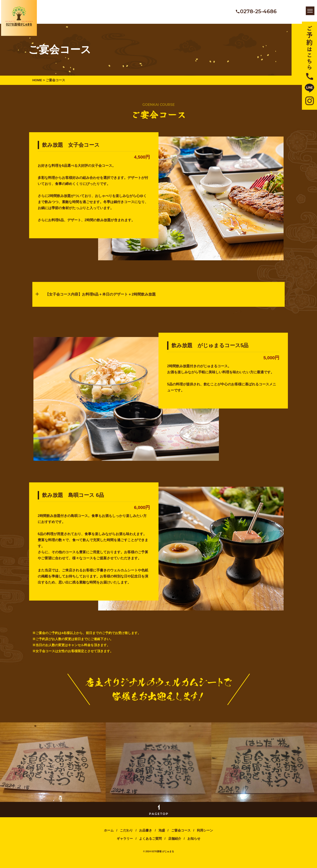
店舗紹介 (175, 842)
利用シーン (205, 834)
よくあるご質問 (150, 842)
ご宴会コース (181, 834)
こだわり (126, 834)
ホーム (109, 834)
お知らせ (194, 842)
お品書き (146, 834)
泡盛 (162, 834)
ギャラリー (125, 842)
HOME (37, 80)
